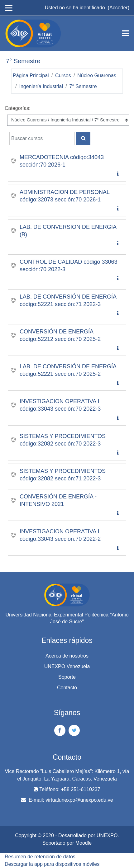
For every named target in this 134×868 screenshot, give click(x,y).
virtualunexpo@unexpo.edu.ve (79, 800)
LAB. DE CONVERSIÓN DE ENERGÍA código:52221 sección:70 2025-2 (68, 370)
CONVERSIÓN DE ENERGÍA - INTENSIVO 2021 (58, 500)
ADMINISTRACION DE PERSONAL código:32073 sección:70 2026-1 (65, 196)
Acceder (119, 8)
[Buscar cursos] (42, 139)
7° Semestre (83, 86)
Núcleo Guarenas (97, 75)
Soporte (67, 677)
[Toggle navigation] (126, 33)
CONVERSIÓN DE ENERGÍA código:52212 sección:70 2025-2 (60, 335)
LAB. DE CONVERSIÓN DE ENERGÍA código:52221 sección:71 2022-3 (68, 300)
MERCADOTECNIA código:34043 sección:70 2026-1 (62, 161)
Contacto (67, 688)
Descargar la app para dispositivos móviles (52, 864)
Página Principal (31, 75)
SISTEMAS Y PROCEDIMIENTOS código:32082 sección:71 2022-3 (63, 475)
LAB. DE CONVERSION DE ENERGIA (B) (68, 231)
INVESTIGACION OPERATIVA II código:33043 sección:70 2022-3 (60, 405)
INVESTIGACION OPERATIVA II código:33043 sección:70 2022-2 (60, 535)
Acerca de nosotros (67, 656)
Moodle (84, 843)
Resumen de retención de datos (40, 857)
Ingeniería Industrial (41, 86)
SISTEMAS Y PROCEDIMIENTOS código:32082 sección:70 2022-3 (63, 440)
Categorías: (18, 108)
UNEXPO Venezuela (67, 666)
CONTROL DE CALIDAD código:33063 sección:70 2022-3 (68, 266)
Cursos (63, 75)
